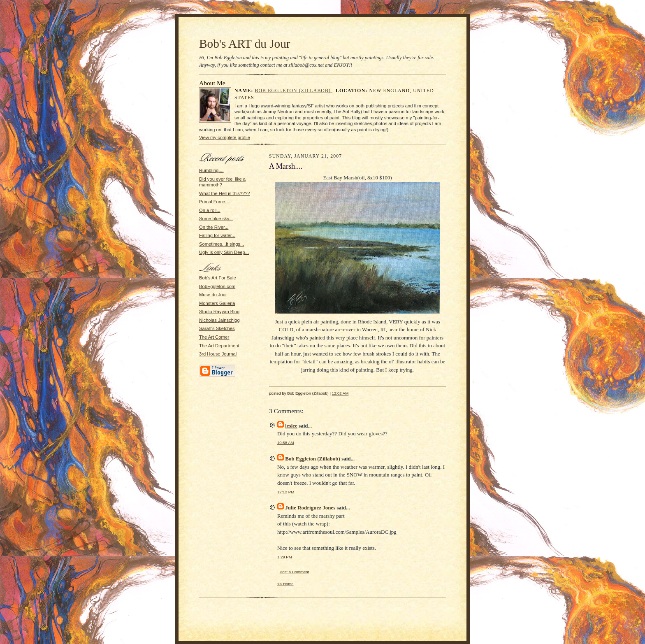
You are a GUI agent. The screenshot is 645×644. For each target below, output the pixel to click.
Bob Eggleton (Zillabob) (294, 91)
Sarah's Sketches (217, 328)
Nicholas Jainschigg (219, 320)
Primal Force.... (215, 202)
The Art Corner (214, 337)
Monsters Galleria (217, 303)
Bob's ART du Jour (245, 44)
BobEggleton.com (217, 286)
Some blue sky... (216, 219)
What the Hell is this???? (225, 193)
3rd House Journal (218, 354)
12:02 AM (340, 393)
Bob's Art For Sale (218, 278)
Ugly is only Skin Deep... (224, 252)
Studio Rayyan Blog (219, 312)
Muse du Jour (213, 295)
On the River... (214, 227)
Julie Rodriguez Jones (310, 508)
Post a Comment (295, 572)
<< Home (285, 584)
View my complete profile (225, 137)
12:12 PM (286, 492)
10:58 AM (286, 443)
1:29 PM (285, 557)
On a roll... (210, 210)
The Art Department (219, 346)
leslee (291, 426)
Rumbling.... (211, 170)
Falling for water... (217, 235)
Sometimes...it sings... (222, 244)
